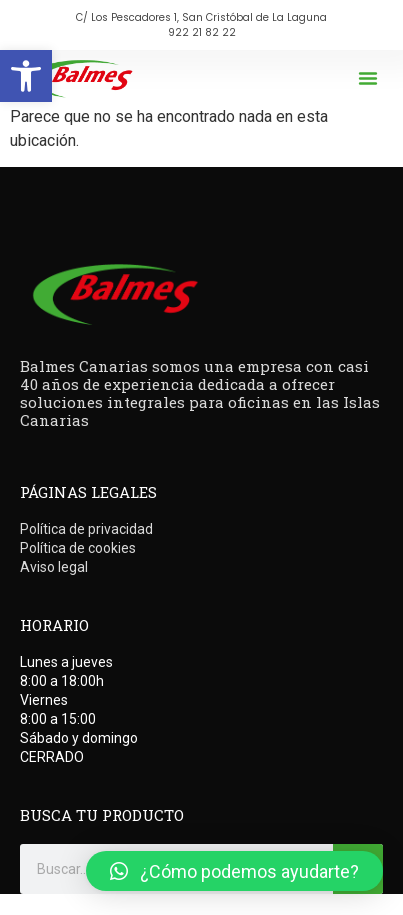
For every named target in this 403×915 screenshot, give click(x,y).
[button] (26, 76)
